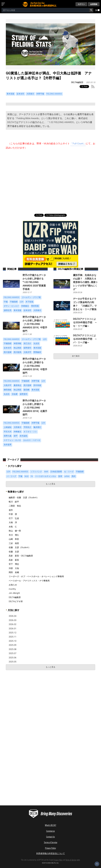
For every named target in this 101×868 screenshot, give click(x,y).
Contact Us (50, 837)
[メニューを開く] (4, 4)
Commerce (50, 831)
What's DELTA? (50, 825)
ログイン (81, 4)
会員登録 (94, 4)
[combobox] (45, 10)
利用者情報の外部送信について (51, 853)
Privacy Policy (50, 848)
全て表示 (76, 356)
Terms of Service (51, 842)
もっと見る (50, 484)
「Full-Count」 (78, 144)
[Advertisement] (50, 181)
